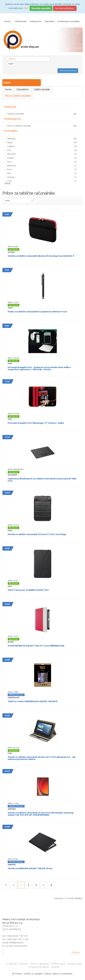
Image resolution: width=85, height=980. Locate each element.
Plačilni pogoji (58, 963)
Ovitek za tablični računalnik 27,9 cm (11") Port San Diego (37, 534)
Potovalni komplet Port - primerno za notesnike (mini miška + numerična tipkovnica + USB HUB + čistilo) (39, 368)
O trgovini (12, 963)
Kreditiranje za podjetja (69, 21)
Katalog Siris (36, 21)
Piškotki (55, 967)
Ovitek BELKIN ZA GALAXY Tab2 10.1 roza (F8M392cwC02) (36, 646)
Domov (7, 21)
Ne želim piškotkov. (65, 8)
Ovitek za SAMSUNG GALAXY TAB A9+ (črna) (30, 868)
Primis (76, 954)
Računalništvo (23, 89)
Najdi (11, 64)
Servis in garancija (39, 963)
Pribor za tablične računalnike (18, 96)
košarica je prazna (68, 71)
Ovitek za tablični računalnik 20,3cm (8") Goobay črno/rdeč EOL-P (41, 256)
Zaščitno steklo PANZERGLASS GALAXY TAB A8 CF (33, 701)
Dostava (23, 963)
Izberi (7, 83)
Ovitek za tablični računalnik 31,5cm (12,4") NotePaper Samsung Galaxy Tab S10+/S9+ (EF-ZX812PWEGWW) (40, 814)
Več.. (27, 8)
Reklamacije (21, 21)
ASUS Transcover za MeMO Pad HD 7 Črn (28, 590)
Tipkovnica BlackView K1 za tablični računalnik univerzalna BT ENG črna (42, 480)
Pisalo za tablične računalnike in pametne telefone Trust (37, 312)
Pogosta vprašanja (39, 967)
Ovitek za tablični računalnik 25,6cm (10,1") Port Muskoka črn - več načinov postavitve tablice (42, 758)
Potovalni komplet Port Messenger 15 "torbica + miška (36, 423)
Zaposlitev (50, 21)
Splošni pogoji (75, 963)
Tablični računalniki (42, 89)
